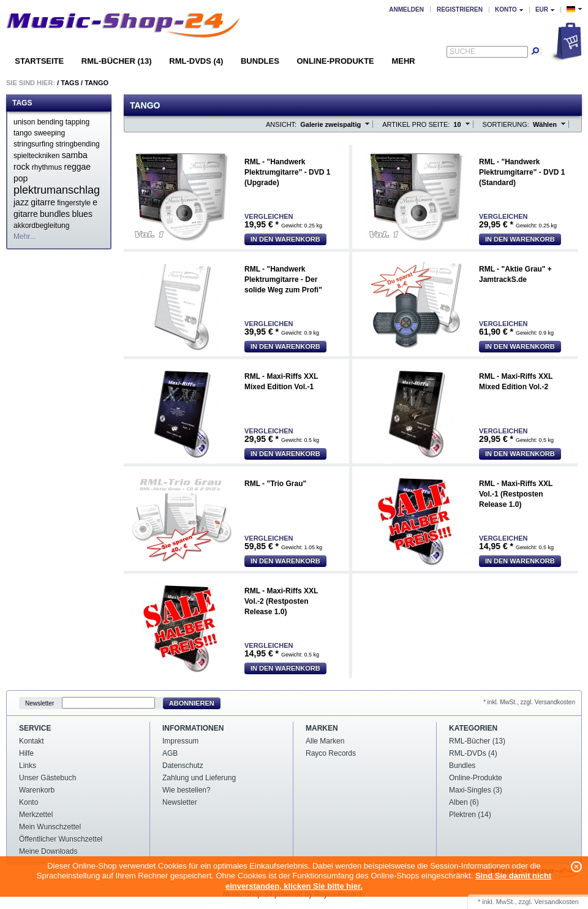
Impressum (180, 741)
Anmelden (406, 10)
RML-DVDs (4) (196, 61)
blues (82, 214)
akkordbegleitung (41, 226)
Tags (70, 83)
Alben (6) (464, 802)
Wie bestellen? (187, 790)
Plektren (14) (470, 815)
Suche (462, 51)
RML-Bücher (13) (117, 61)
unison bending (38, 122)
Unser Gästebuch (47, 778)
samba (75, 155)
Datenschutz (183, 766)
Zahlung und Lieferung (199, 778)
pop (21, 178)
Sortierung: (506, 124)
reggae (78, 167)
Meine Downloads (48, 851)
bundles (55, 214)
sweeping (49, 133)
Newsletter (40, 703)
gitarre (43, 202)
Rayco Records (331, 753)
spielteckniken (36, 156)
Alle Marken (325, 741)
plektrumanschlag (57, 190)
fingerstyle (74, 203)
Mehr (403, 61)
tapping (77, 122)
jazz (21, 202)
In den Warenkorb (285, 239)
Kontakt (32, 741)
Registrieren (460, 10)
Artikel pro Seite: (416, 124)
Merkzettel (36, 815)
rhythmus (47, 167)
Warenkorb (37, 790)
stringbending (78, 144)
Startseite (39, 61)
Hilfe (26, 753)
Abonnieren (192, 703)
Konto (28, 802)
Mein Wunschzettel (50, 827)
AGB (170, 753)
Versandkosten (556, 902)
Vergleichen (269, 217)
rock (21, 167)
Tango (96, 83)
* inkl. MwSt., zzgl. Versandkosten (529, 702)
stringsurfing (33, 144)
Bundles (260, 61)
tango (23, 133)
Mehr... (25, 237)
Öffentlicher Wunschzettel (61, 839)
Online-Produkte (335, 61)
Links (28, 766)
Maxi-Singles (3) (476, 790)
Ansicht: (281, 124)
